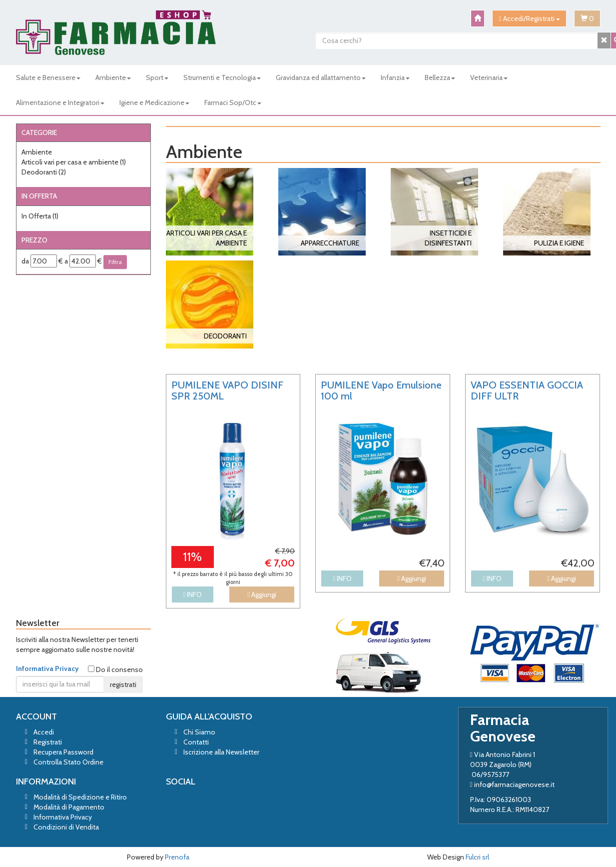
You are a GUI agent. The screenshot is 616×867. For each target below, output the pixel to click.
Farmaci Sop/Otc (233, 102)
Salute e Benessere (48, 77)
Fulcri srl (477, 857)
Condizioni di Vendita (66, 827)
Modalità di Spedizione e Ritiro (80, 797)
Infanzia (395, 77)
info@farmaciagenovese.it (514, 784)
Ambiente (113, 77)
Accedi (44, 732)
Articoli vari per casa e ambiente (74, 162)
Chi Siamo (199, 732)
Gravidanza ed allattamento (321, 77)
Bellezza (440, 77)
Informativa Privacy (47, 668)
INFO (192, 594)
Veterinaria (489, 77)
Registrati (48, 742)
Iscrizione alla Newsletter (221, 752)
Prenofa (177, 857)
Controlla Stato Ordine (68, 762)
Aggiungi (262, 594)
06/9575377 (490, 774)
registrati (123, 684)
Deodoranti (44, 172)
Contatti (196, 742)
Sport (157, 77)
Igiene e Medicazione (154, 102)
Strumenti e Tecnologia (222, 77)
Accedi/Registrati (529, 18)
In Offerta (40, 216)
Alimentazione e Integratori (60, 102)
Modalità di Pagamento (69, 807)
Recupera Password (63, 752)
